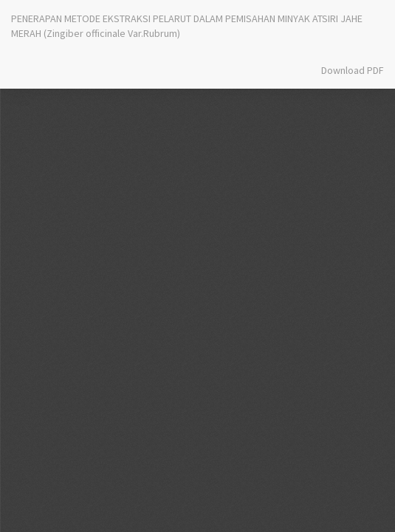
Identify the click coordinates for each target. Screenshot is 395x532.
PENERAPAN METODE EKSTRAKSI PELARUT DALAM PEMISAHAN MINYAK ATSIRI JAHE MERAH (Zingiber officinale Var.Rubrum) (187, 26)
